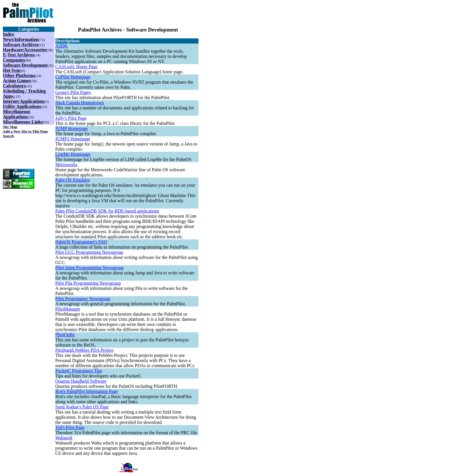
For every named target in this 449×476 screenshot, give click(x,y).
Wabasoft (64, 438)
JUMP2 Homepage (73, 139)
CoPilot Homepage (73, 77)
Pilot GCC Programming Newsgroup (89, 252)
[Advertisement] (128, 11)
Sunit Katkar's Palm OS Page (82, 407)
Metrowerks (66, 165)
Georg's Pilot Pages (73, 92)
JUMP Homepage (72, 128)
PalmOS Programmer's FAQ (81, 242)
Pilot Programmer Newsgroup (83, 299)
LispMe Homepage (73, 154)
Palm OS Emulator (73, 180)
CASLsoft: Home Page (76, 67)
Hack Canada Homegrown (80, 103)
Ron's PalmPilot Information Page (86, 391)
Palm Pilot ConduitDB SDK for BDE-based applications (107, 211)
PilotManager (68, 309)
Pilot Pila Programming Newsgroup (88, 283)
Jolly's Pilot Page (71, 118)
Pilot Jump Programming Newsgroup (89, 268)
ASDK (62, 46)
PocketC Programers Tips (79, 371)
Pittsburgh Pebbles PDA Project (84, 350)
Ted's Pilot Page (70, 427)
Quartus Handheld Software (81, 381)
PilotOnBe (65, 335)
